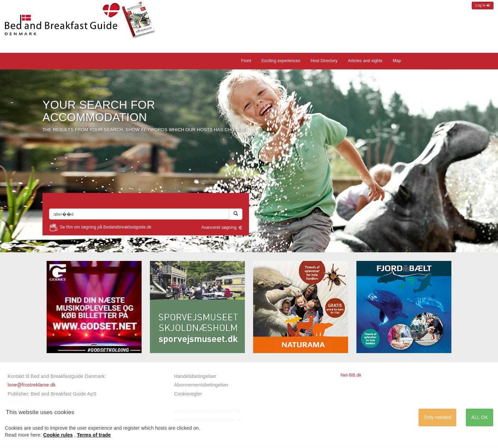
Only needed (437, 417)
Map (397, 61)
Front (246, 61)
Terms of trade (94, 435)
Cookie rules (58, 435)
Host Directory (324, 61)
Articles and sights (365, 61)
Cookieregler (188, 394)
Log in (483, 5)
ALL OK (480, 417)
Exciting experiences (281, 61)
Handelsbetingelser (195, 376)
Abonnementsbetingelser (201, 385)
